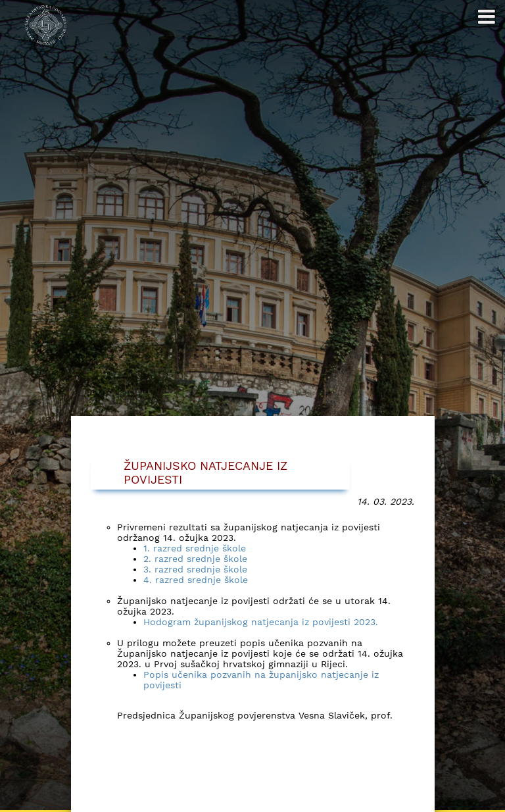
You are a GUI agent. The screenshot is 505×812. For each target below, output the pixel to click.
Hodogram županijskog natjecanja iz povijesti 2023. (261, 622)
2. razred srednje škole (195, 559)
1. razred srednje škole (195, 549)
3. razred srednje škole (195, 570)
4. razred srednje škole (196, 580)
